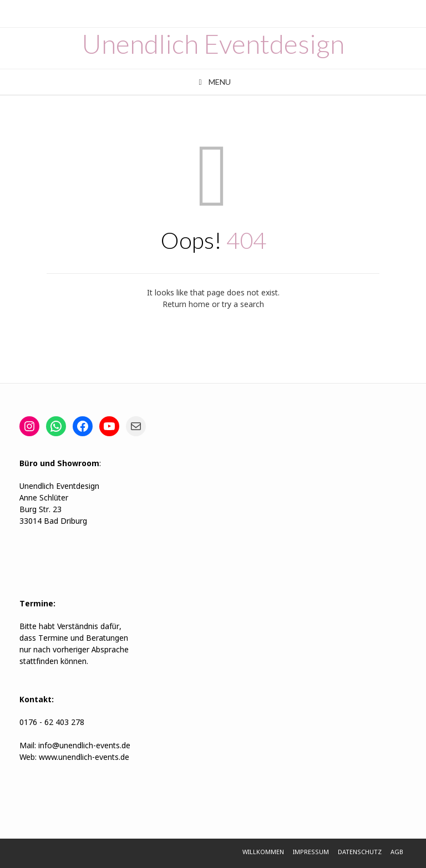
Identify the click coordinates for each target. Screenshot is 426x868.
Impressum (311, 852)
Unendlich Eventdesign (213, 44)
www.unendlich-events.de (83, 758)
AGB (397, 852)
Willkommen (263, 852)
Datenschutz (360, 852)
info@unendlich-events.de (84, 746)
